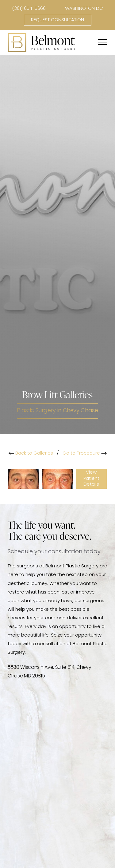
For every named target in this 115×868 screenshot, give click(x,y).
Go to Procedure (85, 454)
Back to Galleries (31, 454)
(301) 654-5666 (29, 9)
